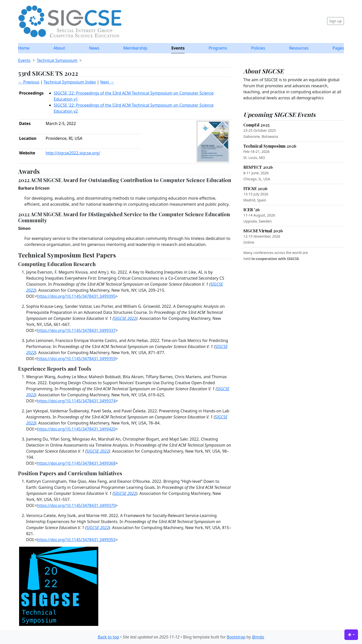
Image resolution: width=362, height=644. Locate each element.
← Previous (29, 82)
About (59, 48)
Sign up (335, 21)
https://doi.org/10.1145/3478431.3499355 (76, 540)
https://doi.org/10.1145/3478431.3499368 (76, 463)
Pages (338, 48)
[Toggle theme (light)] (351, 635)
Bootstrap (236, 637)
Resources (299, 48)
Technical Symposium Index (70, 82)
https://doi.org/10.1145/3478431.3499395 (76, 296)
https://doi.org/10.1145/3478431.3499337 (76, 330)
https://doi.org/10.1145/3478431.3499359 (76, 359)
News (94, 48)
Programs (218, 48)
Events (178, 48)
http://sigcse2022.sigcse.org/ (73, 153)
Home (24, 48)
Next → (107, 82)
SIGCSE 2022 (125, 318)
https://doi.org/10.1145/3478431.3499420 (76, 429)
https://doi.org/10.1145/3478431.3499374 (76, 401)
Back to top (108, 637)
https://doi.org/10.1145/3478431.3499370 (76, 505)
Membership (135, 48)
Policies (258, 48)
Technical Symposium (57, 60)
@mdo (258, 637)
